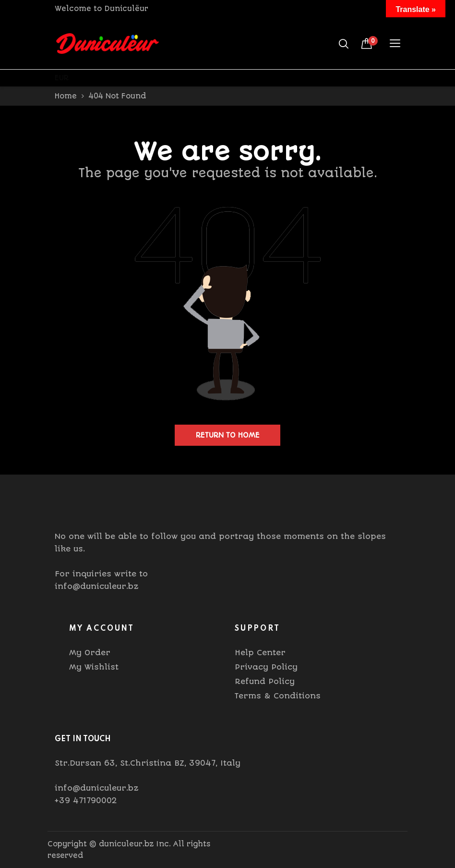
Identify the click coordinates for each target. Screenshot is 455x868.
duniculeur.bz (126, 844)
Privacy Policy (266, 667)
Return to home (228, 435)
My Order (90, 653)
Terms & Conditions (278, 696)
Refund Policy (265, 681)
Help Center (260, 653)
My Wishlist (94, 667)
